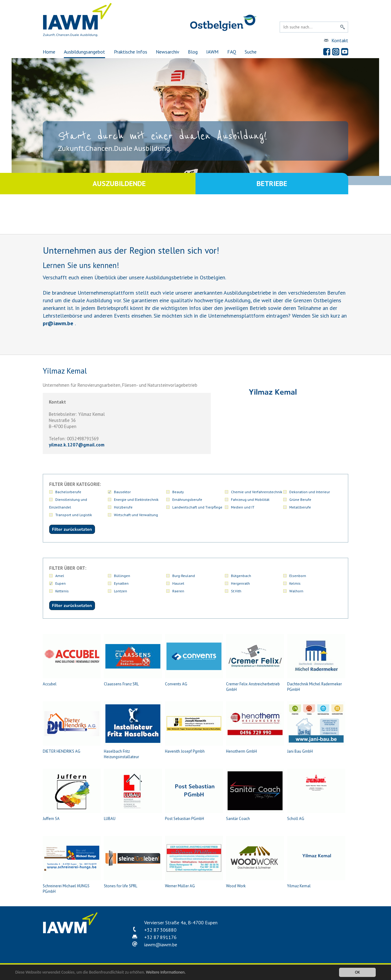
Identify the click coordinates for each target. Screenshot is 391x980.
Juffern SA (72, 795)
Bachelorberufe (68, 492)
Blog (193, 52)
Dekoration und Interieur (310, 492)
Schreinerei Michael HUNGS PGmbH (72, 865)
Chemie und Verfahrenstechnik (257, 492)
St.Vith (236, 591)
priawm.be (58, 323)
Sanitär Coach (255, 795)
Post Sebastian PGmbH (194, 795)
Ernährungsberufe (187, 499)
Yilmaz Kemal (316, 862)
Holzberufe (123, 507)
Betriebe (272, 183)
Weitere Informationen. (166, 973)
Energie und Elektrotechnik (136, 499)
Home (49, 52)
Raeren (178, 591)
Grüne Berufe (300, 499)
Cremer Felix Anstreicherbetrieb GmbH (255, 663)
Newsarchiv (168, 52)
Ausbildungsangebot (84, 52)
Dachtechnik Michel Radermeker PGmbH (316, 663)
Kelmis (295, 583)
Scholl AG (316, 795)
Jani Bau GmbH (316, 728)
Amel (60, 576)
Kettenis (62, 591)
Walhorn (296, 591)
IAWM (212, 52)
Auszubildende (119, 183)
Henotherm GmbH (255, 728)
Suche (251, 52)
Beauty (178, 492)
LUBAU (133, 795)
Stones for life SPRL (133, 862)
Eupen (60, 583)
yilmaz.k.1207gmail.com (77, 445)
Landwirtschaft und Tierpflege (197, 507)
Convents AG (194, 660)
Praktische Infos (131, 52)
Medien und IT (243, 507)
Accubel (72, 660)
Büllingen (122, 576)
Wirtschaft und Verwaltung (136, 515)
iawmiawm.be (161, 945)
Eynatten (121, 583)
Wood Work (255, 862)
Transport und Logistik (74, 515)
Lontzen (121, 591)
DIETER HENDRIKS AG (72, 728)
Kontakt (340, 40)
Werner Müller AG (194, 862)
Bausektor (122, 492)
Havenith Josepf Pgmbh (194, 728)
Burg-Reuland (184, 576)
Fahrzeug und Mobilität (250, 499)
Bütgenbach (241, 576)
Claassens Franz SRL (133, 660)
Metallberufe (300, 507)
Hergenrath (240, 583)
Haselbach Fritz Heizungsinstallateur (133, 730)
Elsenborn (298, 576)
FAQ (232, 52)
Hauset (178, 583)
